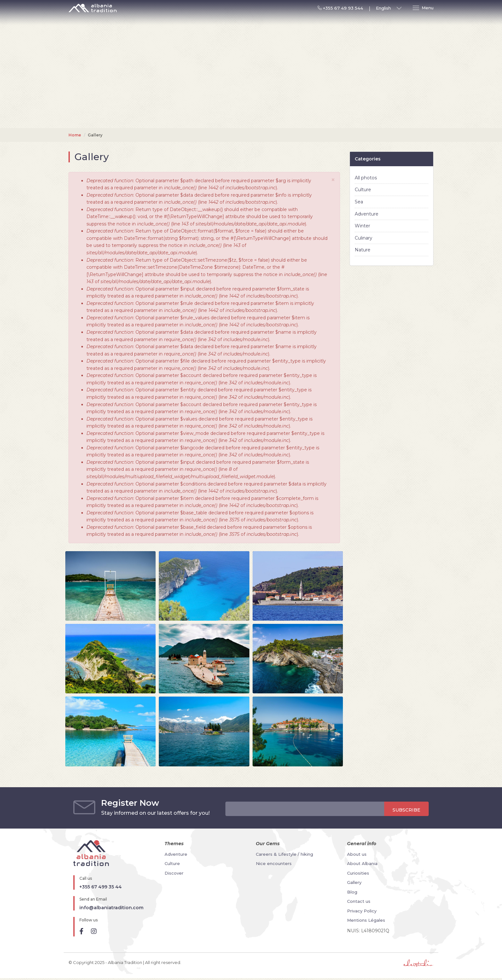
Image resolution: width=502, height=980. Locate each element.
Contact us (359, 901)
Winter (362, 226)
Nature (363, 250)
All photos (366, 178)
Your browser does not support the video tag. (251, 126)
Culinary (364, 238)
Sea (359, 202)
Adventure (367, 214)
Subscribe (406, 810)
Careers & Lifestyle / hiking (284, 854)
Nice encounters (274, 863)
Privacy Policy (362, 911)
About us (357, 854)
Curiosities (358, 873)
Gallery (354, 882)
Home (75, 135)
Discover (174, 873)
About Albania (362, 863)
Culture (363, 190)
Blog (352, 892)
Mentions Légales (366, 920)
